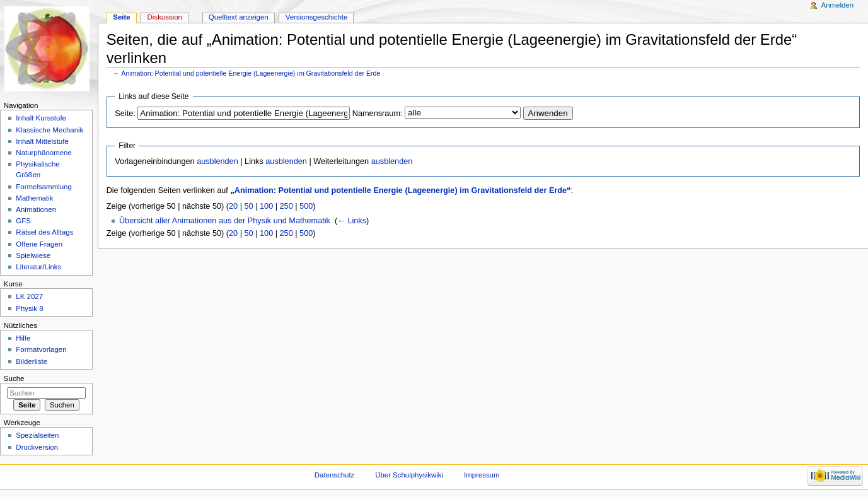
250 (286, 206)
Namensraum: (378, 114)
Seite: (125, 114)
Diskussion (165, 17)
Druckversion (37, 447)
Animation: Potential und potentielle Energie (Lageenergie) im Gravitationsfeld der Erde (251, 73)
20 (233, 206)
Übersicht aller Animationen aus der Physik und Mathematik (225, 221)
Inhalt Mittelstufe (42, 141)
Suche (14, 378)
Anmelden (838, 5)
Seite (121, 17)
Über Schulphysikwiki (409, 475)
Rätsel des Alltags (44, 232)
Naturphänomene (44, 153)
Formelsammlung (43, 187)
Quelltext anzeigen (239, 17)
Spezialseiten (37, 435)
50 (249, 206)
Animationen (36, 209)
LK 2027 (29, 296)
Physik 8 (29, 308)
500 (306, 206)
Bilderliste (32, 361)
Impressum (482, 475)
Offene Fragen (39, 244)
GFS (23, 221)
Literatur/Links (38, 267)
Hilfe (23, 338)
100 (266, 206)
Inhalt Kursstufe (41, 118)
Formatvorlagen (41, 349)
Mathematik (34, 198)
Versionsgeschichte (317, 17)
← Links (352, 221)
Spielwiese (33, 255)
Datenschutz (335, 475)
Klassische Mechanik (49, 130)
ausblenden (217, 161)
